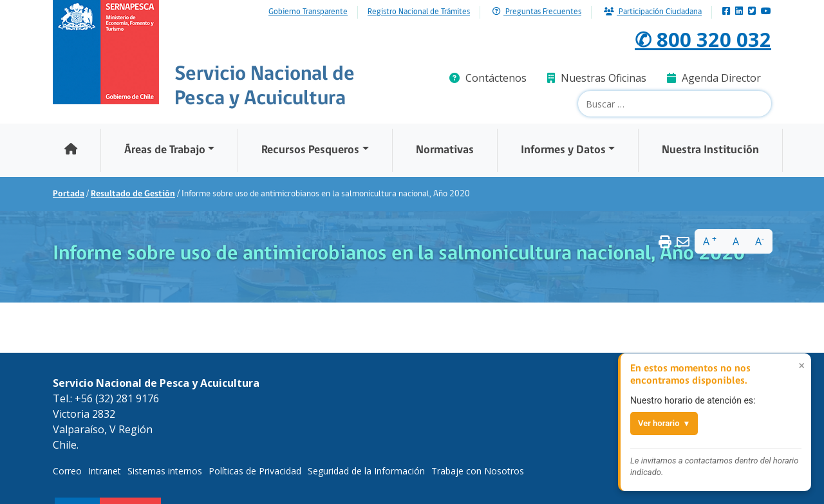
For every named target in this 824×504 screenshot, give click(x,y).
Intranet (105, 471)
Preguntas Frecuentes (537, 12)
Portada (69, 194)
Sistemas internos (165, 471)
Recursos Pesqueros (310, 150)
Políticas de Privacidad (255, 471)
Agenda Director (714, 78)
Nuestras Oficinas (597, 78)
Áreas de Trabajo (165, 150)
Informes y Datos (563, 150)
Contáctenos (488, 78)
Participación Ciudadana (653, 12)
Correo (67, 471)
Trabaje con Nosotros (478, 471)
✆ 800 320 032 (703, 39)
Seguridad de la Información (366, 471)
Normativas (445, 150)
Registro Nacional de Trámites (419, 12)
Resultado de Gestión (133, 194)
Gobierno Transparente (308, 12)
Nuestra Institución (710, 150)
